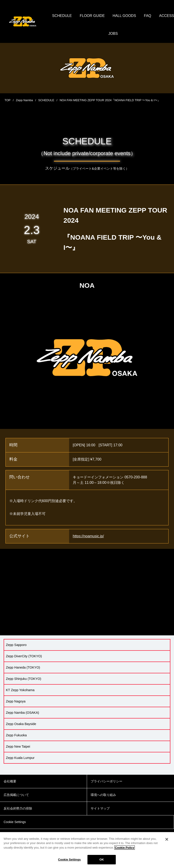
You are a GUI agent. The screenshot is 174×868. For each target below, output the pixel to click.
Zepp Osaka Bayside (21, 724)
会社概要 (10, 781)
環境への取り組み (103, 795)
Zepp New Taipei (18, 746)
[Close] (167, 839)
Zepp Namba (24, 100)
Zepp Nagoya (16, 701)
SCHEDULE (73, 16)
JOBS (125, 34)
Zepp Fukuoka (16, 735)
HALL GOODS (136, 16)
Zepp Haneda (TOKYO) (23, 667)
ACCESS (104, 34)
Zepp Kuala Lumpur (20, 758)
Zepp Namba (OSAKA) (22, 713)
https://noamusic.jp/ (88, 536)
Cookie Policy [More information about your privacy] (124, 848)
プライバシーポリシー (106, 781)
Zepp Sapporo (16, 645)
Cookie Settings (69, 860)
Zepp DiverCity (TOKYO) (24, 656)
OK (102, 860)
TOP (8, 100)
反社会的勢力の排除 (18, 809)
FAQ (159, 16)
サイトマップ (100, 809)
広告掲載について (16, 795)
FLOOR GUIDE (104, 16)
